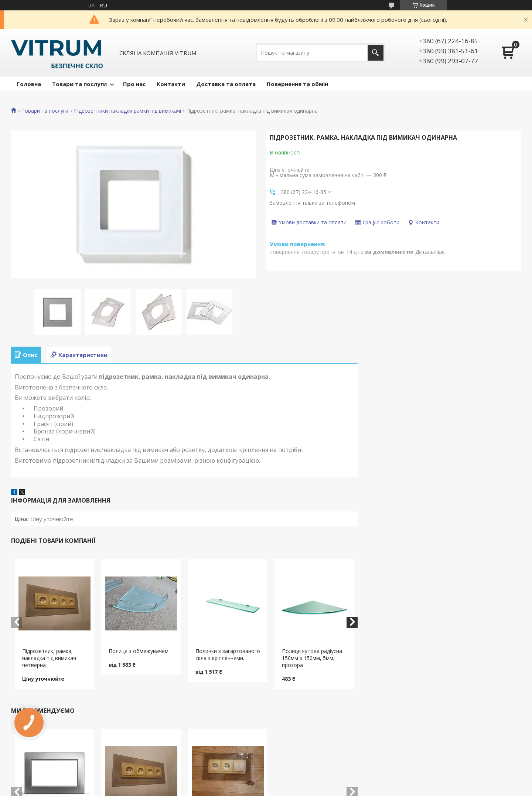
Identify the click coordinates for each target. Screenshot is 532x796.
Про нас (134, 84)
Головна (29, 84)
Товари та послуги (79, 84)
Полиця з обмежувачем (139, 651)
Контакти (171, 84)
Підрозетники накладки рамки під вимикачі (127, 111)
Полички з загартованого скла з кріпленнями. (228, 654)
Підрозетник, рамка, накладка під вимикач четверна (49, 658)
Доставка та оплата (226, 84)
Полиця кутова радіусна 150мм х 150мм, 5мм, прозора (312, 658)
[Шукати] (376, 53)
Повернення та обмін (297, 84)
